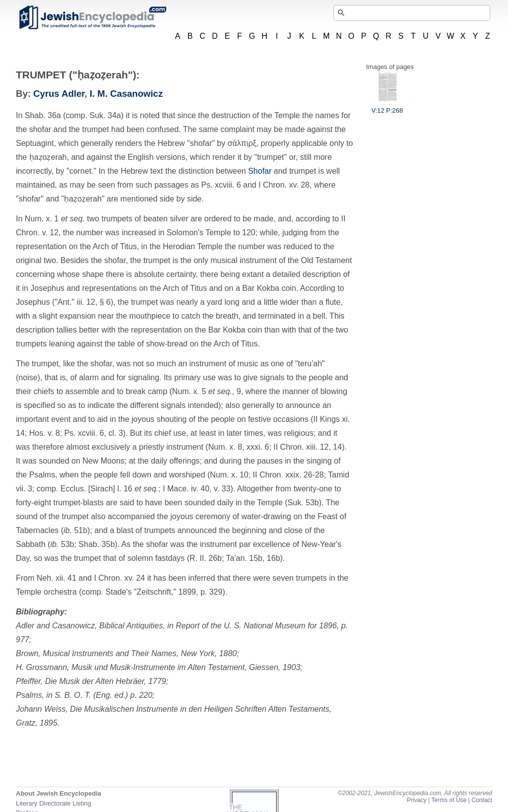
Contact (482, 800)
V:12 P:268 (387, 107)
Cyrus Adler (59, 94)
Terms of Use (449, 800)
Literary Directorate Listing (54, 803)
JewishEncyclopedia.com (92, 17)
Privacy (417, 800)
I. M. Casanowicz (126, 94)
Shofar (260, 171)
